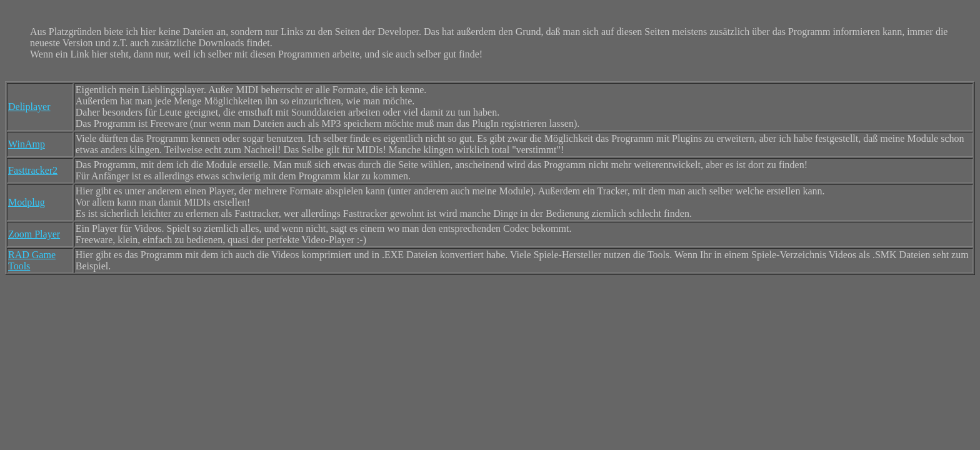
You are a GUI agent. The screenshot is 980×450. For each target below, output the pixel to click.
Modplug (27, 202)
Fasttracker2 (33, 170)
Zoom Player (34, 234)
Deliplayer (29, 107)
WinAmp (27, 144)
